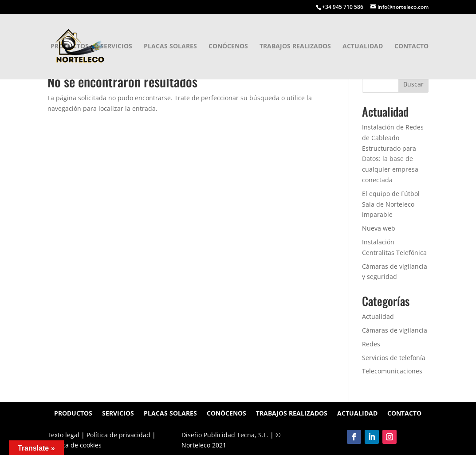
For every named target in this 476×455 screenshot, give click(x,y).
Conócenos (228, 47)
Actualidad (363, 47)
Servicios (116, 47)
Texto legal (63, 435)
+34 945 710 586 (343, 7)
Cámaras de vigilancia (395, 330)
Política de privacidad (118, 435)
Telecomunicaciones (392, 371)
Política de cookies (75, 445)
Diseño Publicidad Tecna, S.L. (226, 435)
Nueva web (379, 228)
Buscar (413, 84)
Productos (70, 47)
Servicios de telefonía (394, 358)
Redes (371, 344)
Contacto (411, 47)
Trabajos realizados (295, 47)
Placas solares (170, 47)
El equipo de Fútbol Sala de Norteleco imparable (391, 204)
